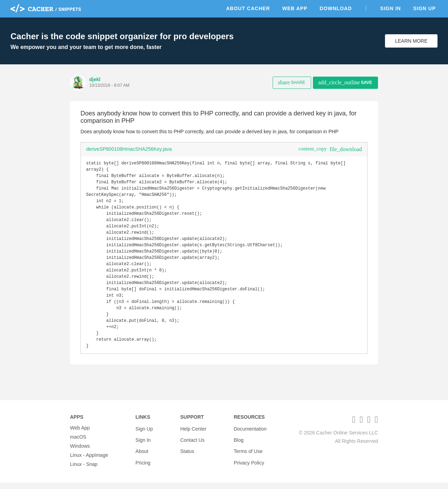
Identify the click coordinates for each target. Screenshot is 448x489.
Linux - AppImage (89, 461)
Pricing (143, 461)
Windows (80, 452)
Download (336, 8)
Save (345, 82)
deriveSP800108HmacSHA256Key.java (129, 149)
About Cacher (248, 8)
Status (187, 452)
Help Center (193, 434)
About (142, 452)
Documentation (250, 434)
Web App (295, 8)
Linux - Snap (84, 470)
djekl (95, 79)
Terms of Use (248, 452)
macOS (78, 443)
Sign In (390, 8)
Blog (239, 443)
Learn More (411, 41)
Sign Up (424, 8)
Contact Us (192, 443)
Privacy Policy (249, 461)
